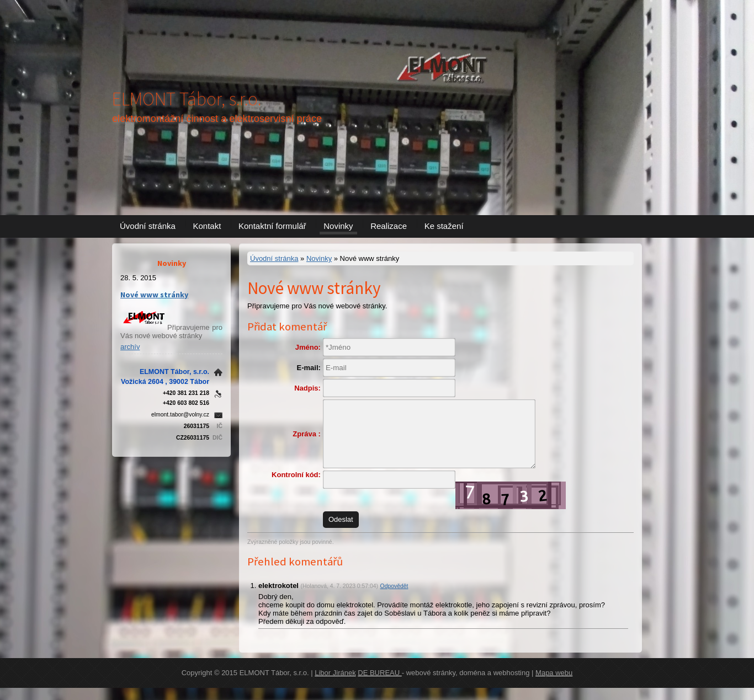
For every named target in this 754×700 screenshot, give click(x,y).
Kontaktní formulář (272, 226)
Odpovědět (394, 598)
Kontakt (207, 226)
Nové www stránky (154, 295)
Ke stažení (444, 226)
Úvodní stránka (148, 226)
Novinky (338, 226)
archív (130, 347)
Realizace (389, 226)
